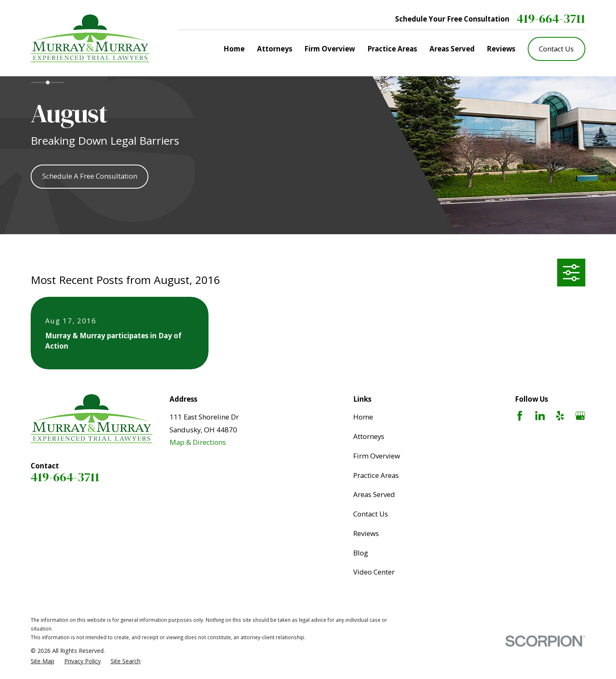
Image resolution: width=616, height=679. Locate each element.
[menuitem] (42, 661)
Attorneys (369, 436)
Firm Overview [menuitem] (330, 49)
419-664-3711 (551, 19)
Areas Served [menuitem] (452, 49)
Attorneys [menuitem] (275, 49)
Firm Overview (377, 456)
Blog (361, 553)
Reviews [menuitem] (501, 49)
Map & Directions (198, 442)
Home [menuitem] (234, 49)
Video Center (374, 572)
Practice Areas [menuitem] (392, 49)
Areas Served (374, 494)
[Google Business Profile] (580, 416)
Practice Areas (376, 475)
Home (363, 417)
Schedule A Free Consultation (90, 176)
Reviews (366, 533)
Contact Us (556, 49)
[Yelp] (560, 416)
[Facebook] (520, 416)
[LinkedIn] (540, 416)
